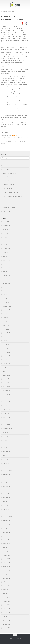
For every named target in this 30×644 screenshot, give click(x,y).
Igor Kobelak (16, 136)
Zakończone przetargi (7, 12)
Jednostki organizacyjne (9, 173)
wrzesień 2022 (7, 348)
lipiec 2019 (5, 482)
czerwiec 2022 (7, 356)
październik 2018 (7, 517)
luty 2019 (5, 501)
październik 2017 (7, 563)
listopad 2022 (6, 341)
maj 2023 (5, 321)
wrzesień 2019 (7, 475)
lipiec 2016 (5, 616)
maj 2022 (5, 360)
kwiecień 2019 (6, 494)
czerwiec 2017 (7, 578)
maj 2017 (5, 582)
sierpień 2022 (6, 352)
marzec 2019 (6, 498)
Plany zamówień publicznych (12, 192)
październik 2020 (7, 429)
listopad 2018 (6, 513)
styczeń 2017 (6, 597)
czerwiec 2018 (7, 532)
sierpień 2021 (6, 394)
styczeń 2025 (6, 260)
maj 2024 (5, 279)
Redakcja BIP (6, 169)
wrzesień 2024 (7, 268)
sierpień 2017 (6, 570)
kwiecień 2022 (6, 364)
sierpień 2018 (6, 524)
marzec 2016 (6, 628)
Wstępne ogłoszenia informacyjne (13, 196)
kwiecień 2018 (6, 540)
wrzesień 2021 (7, 390)
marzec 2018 (6, 544)
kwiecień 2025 (6, 249)
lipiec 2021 (5, 398)
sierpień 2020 (6, 436)
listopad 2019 (6, 467)
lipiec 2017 (5, 574)
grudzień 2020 (6, 421)
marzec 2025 (6, 252)
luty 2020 (5, 455)
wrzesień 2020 (7, 432)
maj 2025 (5, 245)
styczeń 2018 (6, 551)
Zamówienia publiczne (9, 181)
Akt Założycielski (7, 177)
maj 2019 (5, 490)
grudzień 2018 (6, 509)
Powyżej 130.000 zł (9, 185)
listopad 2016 (6, 605)
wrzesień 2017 (7, 567)
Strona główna (7, 165)
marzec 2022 (6, 367)
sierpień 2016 (6, 613)
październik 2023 (7, 306)
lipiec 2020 (5, 440)
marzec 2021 (6, 413)
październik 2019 (7, 471)
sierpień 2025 (6, 233)
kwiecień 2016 (6, 624)
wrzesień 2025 (7, 229)
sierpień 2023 (6, 314)
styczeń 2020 (6, 459)
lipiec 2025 (5, 237)
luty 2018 (5, 547)
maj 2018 (5, 536)
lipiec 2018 (5, 528)
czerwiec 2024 (7, 275)
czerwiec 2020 (7, 444)
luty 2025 (5, 256)
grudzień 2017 (6, 555)
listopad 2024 (6, 264)
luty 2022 (5, 371)
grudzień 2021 (6, 379)
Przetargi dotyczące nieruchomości (12, 200)
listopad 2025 (6, 222)
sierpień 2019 (6, 478)
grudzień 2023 (6, 298)
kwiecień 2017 (6, 586)
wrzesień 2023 (7, 310)
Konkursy (5, 204)
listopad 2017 (6, 559)
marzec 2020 (6, 452)
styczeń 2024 (6, 295)
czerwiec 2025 (7, 241)
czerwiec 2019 (7, 486)
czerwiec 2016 (7, 620)
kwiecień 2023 (6, 325)
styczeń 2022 (6, 375)
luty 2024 (5, 291)
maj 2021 (5, 406)
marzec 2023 (6, 329)
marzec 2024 (6, 287)
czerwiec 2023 (7, 318)
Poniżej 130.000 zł (9, 188)
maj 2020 (5, 448)
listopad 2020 (6, 425)
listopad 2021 (6, 383)
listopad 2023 (6, 302)
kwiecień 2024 (6, 283)
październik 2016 (7, 609)
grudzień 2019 (6, 463)
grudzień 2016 (6, 601)
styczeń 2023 (6, 333)
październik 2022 (7, 344)
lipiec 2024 (5, 272)
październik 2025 (7, 226)
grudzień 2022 (6, 337)
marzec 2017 (6, 590)
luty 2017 (5, 593)
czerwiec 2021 (7, 402)
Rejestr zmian (6, 211)
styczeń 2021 (6, 417)
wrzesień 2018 (7, 521)
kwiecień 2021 (6, 409)
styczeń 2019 (6, 505)
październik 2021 (7, 387)
